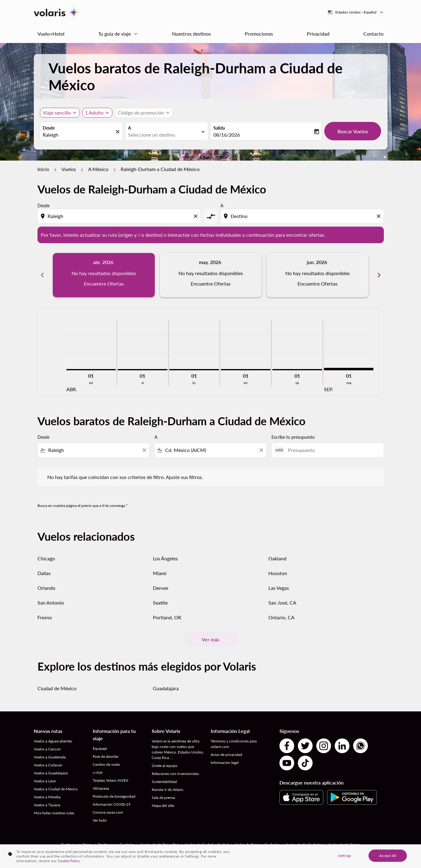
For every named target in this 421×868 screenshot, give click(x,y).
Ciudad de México (57, 688)
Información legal (225, 763)
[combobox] (78, 135)
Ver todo (100, 820)
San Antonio (51, 603)
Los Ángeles (165, 558)
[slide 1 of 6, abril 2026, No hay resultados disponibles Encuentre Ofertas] (104, 275)
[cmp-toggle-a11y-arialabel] (211, 216)
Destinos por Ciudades (116, 845)
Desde (49, 128)
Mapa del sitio (163, 806)
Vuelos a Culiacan (48, 765)
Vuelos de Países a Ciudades (257, 845)
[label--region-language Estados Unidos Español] (356, 12)
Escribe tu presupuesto (293, 437)
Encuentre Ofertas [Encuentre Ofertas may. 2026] (211, 284)
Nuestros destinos (191, 34)
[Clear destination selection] (380, 216)
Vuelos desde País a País (160, 845)
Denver (161, 588)
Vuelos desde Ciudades (304, 845)
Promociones (259, 34)
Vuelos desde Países (344, 845)
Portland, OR (167, 617)
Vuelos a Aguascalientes (53, 741)
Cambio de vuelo (106, 764)
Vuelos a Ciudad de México (56, 789)
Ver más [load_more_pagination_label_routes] (210, 639)
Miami (160, 573)
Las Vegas (279, 588)
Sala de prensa (163, 798)
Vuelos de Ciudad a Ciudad (207, 845)
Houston (278, 573)
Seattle (160, 603)
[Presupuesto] (333, 450)
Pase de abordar (106, 756)
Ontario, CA (281, 617)
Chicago (46, 558)
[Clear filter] (144, 450)
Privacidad (318, 34)
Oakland (277, 558)
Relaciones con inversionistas (175, 774)
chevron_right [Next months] (379, 275)
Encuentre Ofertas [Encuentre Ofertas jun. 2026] (318, 284)
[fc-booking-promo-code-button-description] (141, 113)
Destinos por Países (77, 845)
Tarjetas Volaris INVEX (111, 780)
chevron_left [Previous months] (42, 275)
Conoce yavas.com (108, 812)
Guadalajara (166, 688)
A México (98, 169)
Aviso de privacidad (226, 755)
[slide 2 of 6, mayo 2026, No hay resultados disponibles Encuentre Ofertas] (211, 275)
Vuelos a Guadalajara (51, 773)
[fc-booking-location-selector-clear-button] (119, 132)
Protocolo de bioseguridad (114, 796)
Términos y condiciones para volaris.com (234, 744)
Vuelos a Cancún (47, 749)
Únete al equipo (165, 766)
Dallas (44, 573)
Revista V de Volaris (168, 790)
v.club (98, 772)
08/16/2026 (227, 135)
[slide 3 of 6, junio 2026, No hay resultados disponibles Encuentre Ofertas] (318, 275)
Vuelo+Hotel (51, 34)
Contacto (373, 34)
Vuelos (69, 169)
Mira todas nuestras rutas (54, 813)
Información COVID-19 (112, 804)
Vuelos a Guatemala (50, 757)
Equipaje (100, 748)
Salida (219, 128)
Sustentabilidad (164, 782)
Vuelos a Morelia (47, 797)
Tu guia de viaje (119, 34)
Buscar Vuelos (353, 131)
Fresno (45, 617)
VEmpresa (101, 788)
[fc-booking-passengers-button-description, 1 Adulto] (94, 113)
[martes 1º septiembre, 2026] (349, 369)
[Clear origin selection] (197, 216)
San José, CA (282, 603)
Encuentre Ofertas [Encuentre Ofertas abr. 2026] (104, 284)
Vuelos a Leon (45, 781)
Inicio (43, 169)
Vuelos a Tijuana (47, 805)
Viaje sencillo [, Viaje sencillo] (57, 113)
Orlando (46, 588)
